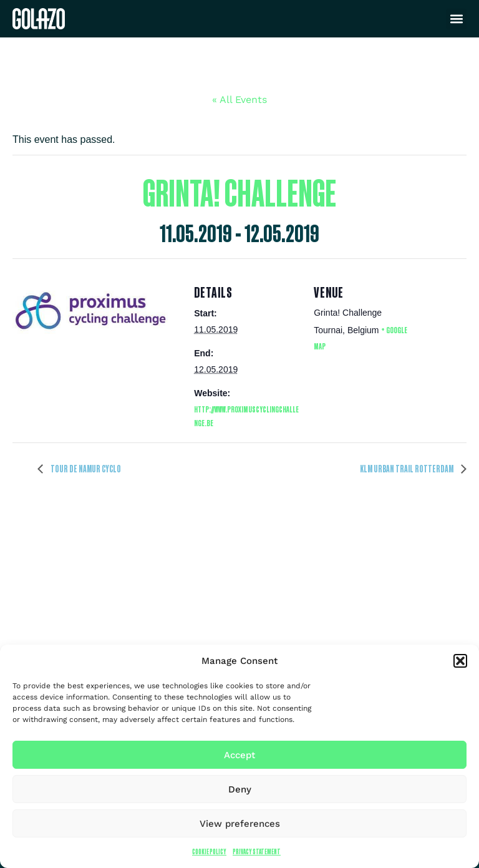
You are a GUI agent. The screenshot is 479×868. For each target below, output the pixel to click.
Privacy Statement (257, 851)
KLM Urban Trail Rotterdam (407, 469)
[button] (460, 661)
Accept (239, 755)
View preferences (240, 824)
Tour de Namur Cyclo (85, 469)
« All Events (239, 100)
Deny (240, 789)
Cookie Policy (209, 851)
